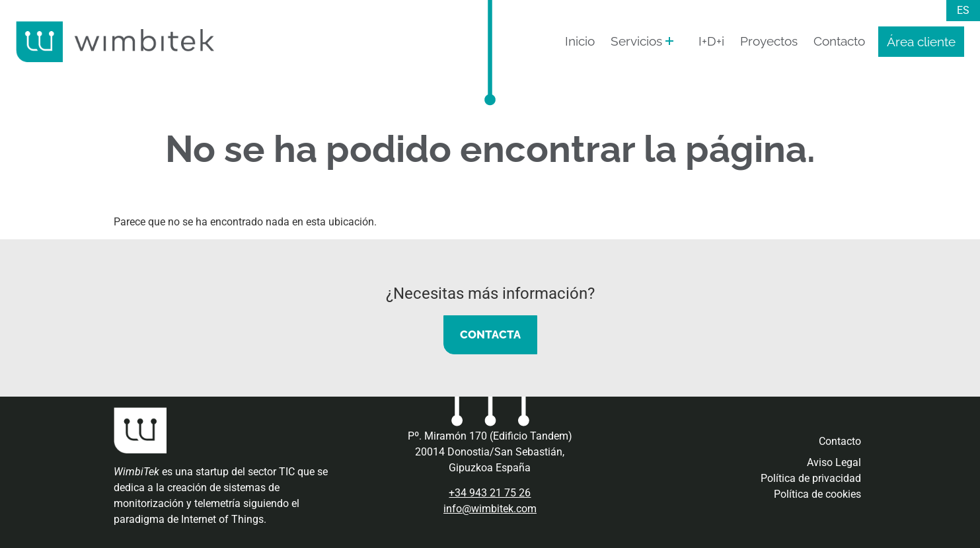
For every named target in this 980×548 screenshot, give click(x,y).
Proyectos (769, 41)
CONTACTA (490, 334)
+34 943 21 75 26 (490, 493)
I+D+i (711, 41)
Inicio (580, 41)
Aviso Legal (834, 462)
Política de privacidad (811, 478)
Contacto (839, 41)
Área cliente (921, 42)
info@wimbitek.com (490, 509)
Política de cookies (817, 494)
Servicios (636, 41)
